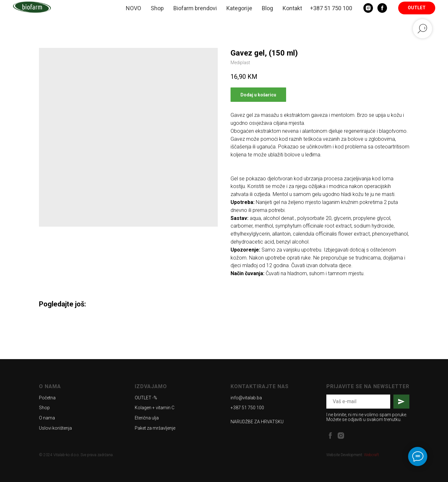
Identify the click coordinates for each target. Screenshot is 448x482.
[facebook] (330, 436)
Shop (157, 8)
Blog (267, 8)
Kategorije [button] (239, 8)
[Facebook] (382, 8)
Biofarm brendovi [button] (195, 8)
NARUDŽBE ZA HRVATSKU (257, 422)
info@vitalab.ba (246, 398)
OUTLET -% (146, 398)
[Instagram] (368, 8)
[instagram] (341, 436)
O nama (47, 418)
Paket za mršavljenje (155, 428)
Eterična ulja (147, 418)
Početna (47, 398)
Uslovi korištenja (55, 428)
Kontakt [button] (292, 8)
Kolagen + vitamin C (155, 408)
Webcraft (372, 455)
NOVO (133, 8)
